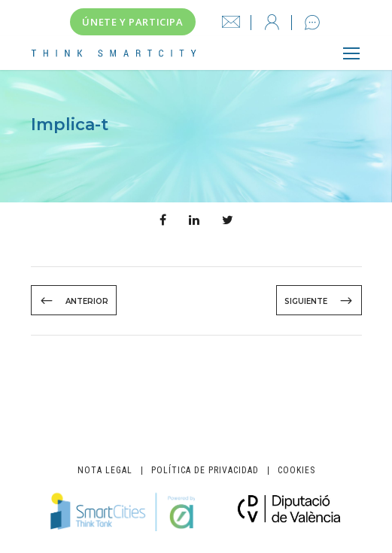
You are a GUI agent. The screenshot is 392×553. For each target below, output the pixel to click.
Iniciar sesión (272, 23)
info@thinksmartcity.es (231, 23)
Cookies (296, 471)
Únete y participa (132, 22)
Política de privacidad (205, 471)
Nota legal (105, 471)
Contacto (312, 23)
